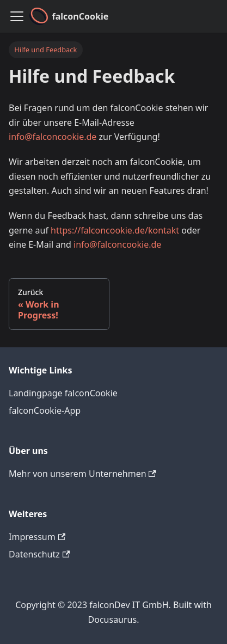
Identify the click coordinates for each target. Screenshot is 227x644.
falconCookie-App (45, 410)
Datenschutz (39, 554)
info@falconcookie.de (53, 137)
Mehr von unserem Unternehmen (82, 474)
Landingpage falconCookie (63, 393)
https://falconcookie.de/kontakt (115, 230)
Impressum (37, 537)
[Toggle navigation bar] (17, 16)
